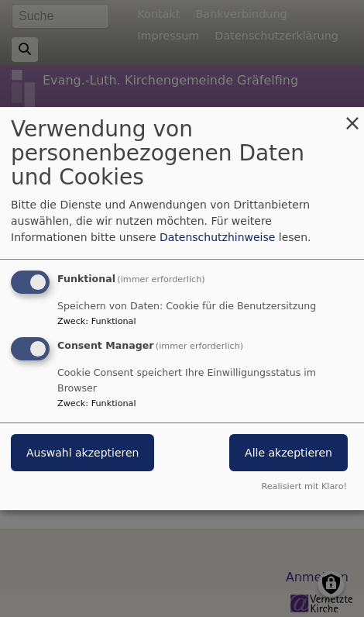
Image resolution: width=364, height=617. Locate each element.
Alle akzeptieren (288, 453)
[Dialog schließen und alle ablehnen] (352, 117)
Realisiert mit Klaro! (304, 486)
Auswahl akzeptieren (82, 453)
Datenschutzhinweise (217, 237)
